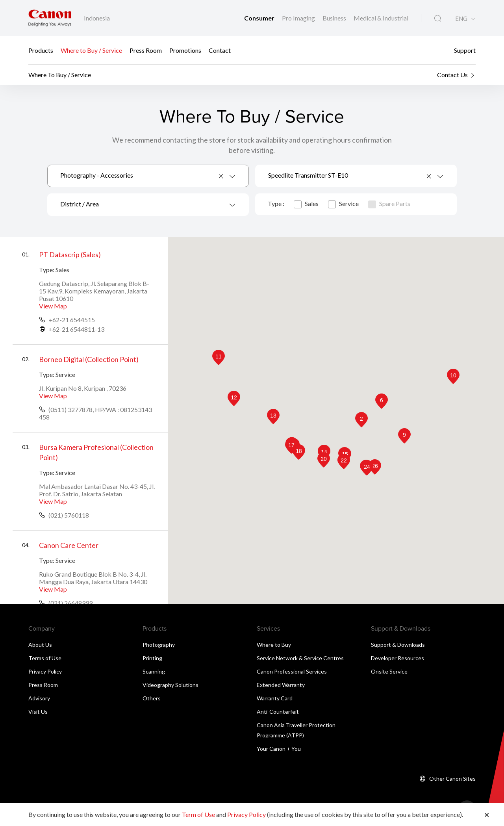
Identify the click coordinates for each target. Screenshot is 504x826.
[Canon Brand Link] (50, 18)
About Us (40, 645)
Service (343, 203)
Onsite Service (389, 671)
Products (41, 50)
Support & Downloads (398, 645)
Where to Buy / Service (91, 50)
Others (152, 698)
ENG (461, 19)
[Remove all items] (221, 176)
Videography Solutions (170, 685)
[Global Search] (438, 19)
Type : (276, 203)
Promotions (185, 50)
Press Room (146, 50)
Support (465, 50)
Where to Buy (274, 645)
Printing (152, 658)
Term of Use (198, 814)
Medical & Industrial (381, 18)
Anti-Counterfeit (278, 712)
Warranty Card (275, 698)
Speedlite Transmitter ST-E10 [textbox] (308, 175)
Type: (47, 270)
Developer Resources (397, 658)
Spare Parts (389, 203)
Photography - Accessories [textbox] (97, 175)
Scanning (154, 671)
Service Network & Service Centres (300, 658)
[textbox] (148, 205)
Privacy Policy (45, 671)
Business (335, 18)
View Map (53, 306)
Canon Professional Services (292, 671)
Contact (220, 50)
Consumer (260, 18)
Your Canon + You (279, 749)
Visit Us (38, 712)
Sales (306, 203)
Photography (159, 645)
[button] (361, 420)
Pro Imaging (299, 18)
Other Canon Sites (452, 779)
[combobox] (148, 176)
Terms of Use (45, 658)
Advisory (39, 698)
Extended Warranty (281, 685)
